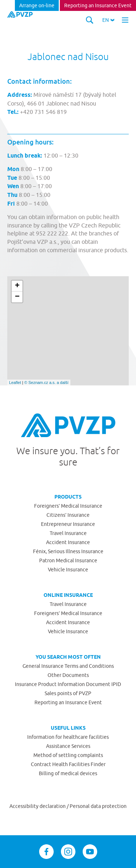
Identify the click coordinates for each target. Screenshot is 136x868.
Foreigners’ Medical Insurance (68, 506)
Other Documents (68, 675)
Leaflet (15, 383)
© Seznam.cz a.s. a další (46, 383)
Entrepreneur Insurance (68, 524)
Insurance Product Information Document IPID (68, 684)
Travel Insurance (68, 533)
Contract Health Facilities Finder (68, 764)
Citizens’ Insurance (68, 515)
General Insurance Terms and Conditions (68, 666)
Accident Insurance (68, 542)
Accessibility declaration (38, 806)
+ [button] (17, 286)
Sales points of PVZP (68, 693)
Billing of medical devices (68, 773)
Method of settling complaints (68, 755)
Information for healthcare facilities (68, 737)
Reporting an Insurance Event (98, 5)
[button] (108, 20)
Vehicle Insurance (68, 570)
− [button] (17, 297)
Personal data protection (98, 806)
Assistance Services (68, 746)
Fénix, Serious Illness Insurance (68, 551)
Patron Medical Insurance (68, 560)
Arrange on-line (37, 5)
